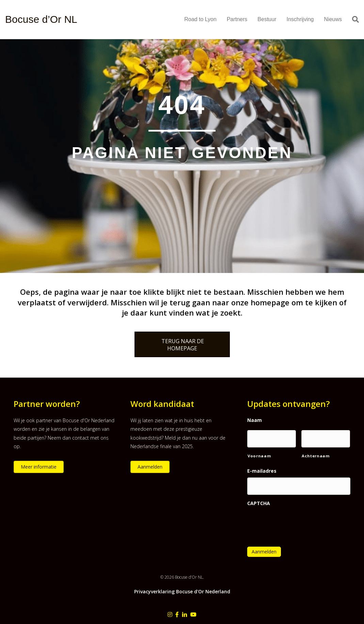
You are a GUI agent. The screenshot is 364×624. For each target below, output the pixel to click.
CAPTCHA (259, 503)
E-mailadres (262, 471)
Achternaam (316, 456)
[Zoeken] (353, 19)
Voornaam (259, 456)
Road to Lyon (200, 19)
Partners (237, 19)
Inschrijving (300, 19)
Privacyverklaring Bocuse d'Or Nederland (182, 591)
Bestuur (267, 19)
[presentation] (299, 522)
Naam (255, 420)
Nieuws (333, 19)
